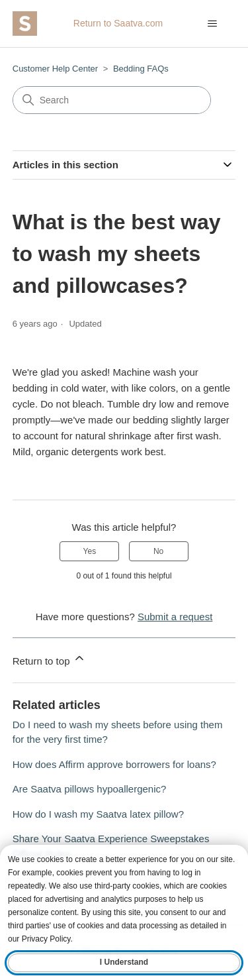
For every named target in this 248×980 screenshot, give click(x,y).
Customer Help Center (55, 69)
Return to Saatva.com (118, 23)
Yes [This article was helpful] (90, 551)
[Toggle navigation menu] (212, 24)
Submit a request (175, 617)
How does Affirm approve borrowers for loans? (114, 764)
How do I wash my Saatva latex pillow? (98, 814)
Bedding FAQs (141, 69)
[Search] (112, 100)
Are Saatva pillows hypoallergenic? (90, 789)
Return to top (49, 659)
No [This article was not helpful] (158, 551)
